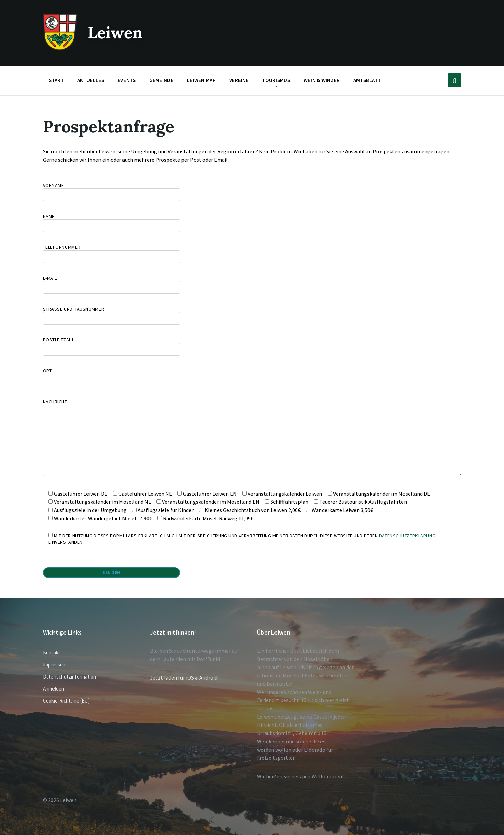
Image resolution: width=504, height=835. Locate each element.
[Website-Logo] (60, 48)
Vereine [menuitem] (239, 80)
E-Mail (112, 283)
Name (252, 223)
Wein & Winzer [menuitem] (322, 80)
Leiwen (116, 32)
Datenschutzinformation (69, 677)
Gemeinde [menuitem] (161, 80)
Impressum (55, 665)
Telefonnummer (112, 252)
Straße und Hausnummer (252, 315)
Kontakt (52, 653)
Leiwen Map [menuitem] (201, 80)
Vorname (252, 192)
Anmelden (54, 689)
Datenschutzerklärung (407, 536)
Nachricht (252, 438)
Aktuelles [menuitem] (91, 80)
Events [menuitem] (127, 80)
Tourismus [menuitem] (276, 80)
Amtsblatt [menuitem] (367, 80)
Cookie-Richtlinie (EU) (66, 701)
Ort (252, 377)
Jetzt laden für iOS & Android (184, 677)
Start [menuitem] (57, 80)
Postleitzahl (252, 346)
